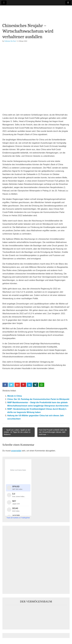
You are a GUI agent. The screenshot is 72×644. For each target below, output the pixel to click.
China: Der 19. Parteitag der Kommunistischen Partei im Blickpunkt (38, 399)
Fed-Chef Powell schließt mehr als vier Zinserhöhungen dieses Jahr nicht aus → (53, 432)
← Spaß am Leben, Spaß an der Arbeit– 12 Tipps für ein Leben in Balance (17, 432)
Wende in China (15, 396)
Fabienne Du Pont (10, 41)
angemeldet (16, 451)
